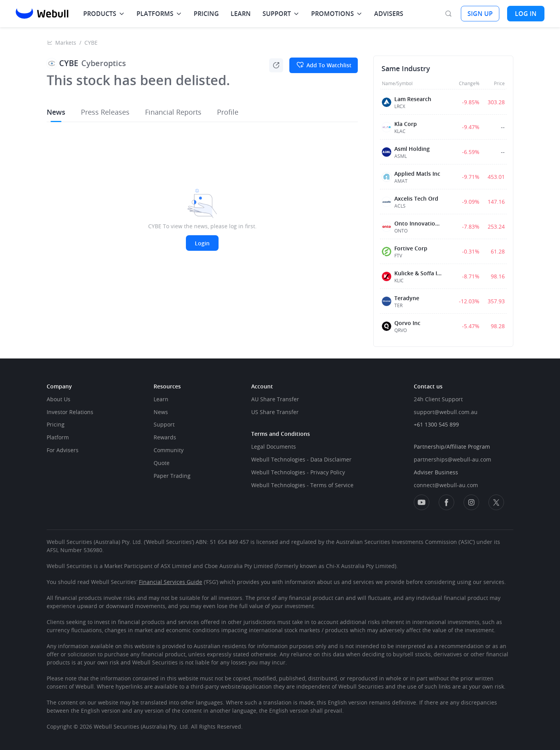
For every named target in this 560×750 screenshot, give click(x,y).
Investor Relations (70, 412)
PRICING (206, 14)
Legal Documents (274, 447)
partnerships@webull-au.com (452, 459)
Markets (66, 43)
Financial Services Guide (171, 582)
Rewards (165, 437)
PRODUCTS (100, 14)
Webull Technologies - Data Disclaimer (301, 459)
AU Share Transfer (275, 399)
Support (164, 424)
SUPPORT (277, 14)
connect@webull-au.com (446, 485)
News (161, 412)
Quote (162, 463)
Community (169, 450)
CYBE (91, 43)
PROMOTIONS (332, 14)
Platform (58, 437)
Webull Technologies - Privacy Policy (298, 472)
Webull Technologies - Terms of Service (302, 485)
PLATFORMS (155, 14)
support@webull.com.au (446, 412)
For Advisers (63, 450)
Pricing (56, 424)
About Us (59, 399)
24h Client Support (438, 399)
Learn (161, 399)
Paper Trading (172, 476)
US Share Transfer (275, 412)
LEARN (241, 14)
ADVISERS (389, 14)
